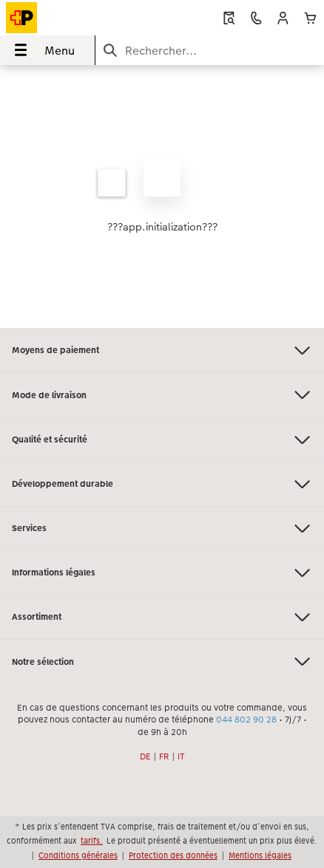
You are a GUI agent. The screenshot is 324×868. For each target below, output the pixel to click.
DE (145, 756)
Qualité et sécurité (162, 440)
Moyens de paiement (162, 351)
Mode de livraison (162, 395)
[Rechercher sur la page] (210, 51)
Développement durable (162, 484)
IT (181, 756)
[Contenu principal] (162, 197)
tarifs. (92, 841)
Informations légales (162, 573)
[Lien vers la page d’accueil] (68, 18)
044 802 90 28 (246, 720)
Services (162, 529)
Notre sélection (162, 662)
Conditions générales (78, 855)
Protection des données (173, 855)
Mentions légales (260, 855)
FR (164, 756)
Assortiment (162, 617)
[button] (283, 18)
